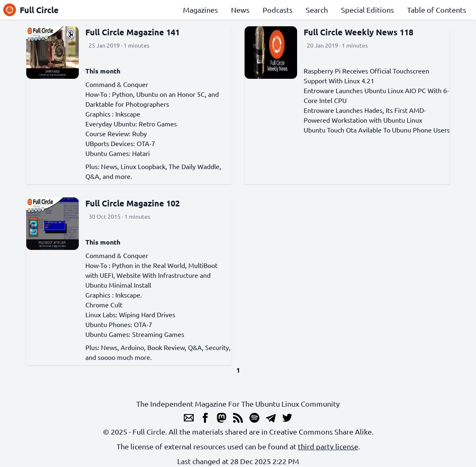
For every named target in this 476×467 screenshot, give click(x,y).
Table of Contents (437, 10)
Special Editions (367, 10)
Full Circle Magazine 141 (133, 32)
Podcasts (278, 10)
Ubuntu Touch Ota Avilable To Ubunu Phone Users (377, 130)
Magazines (200, 10)
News (240, 10)
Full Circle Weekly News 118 (358, 32)
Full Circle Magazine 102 (133, 203)
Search (317, 10)
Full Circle (31, 10)
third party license (328, 446)
